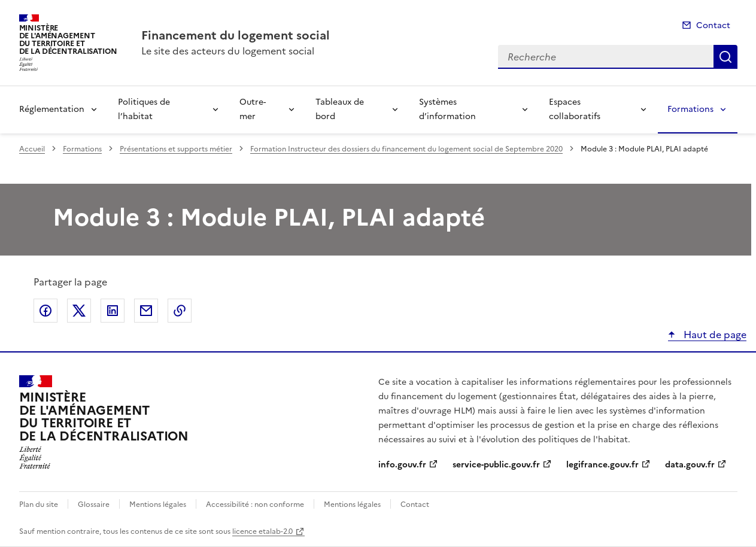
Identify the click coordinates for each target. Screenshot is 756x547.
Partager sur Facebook (45, 311)
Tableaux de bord (340, 109)
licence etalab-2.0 (262, 531)
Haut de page (714, 335)
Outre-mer (253, 109)
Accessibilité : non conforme (255, 505)
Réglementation (52, 109)
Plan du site (39, 505)
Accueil (32, 149)
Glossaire (94, 505)
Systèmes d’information (447, 109)
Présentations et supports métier (176, 149)
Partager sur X (79, 311)
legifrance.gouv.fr (602, 465)
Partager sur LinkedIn (113, 311)
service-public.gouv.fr (496, 465)
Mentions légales (158, 505)
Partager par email (146, 311)
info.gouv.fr (402, 465)
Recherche (725, 57)
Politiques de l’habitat (144, 109)
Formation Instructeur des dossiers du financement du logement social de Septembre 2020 (406, 149)
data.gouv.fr (690, 465)
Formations (690, 109)
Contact (713, 25)
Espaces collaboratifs (575, 109)
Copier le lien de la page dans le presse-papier (180, 311)
